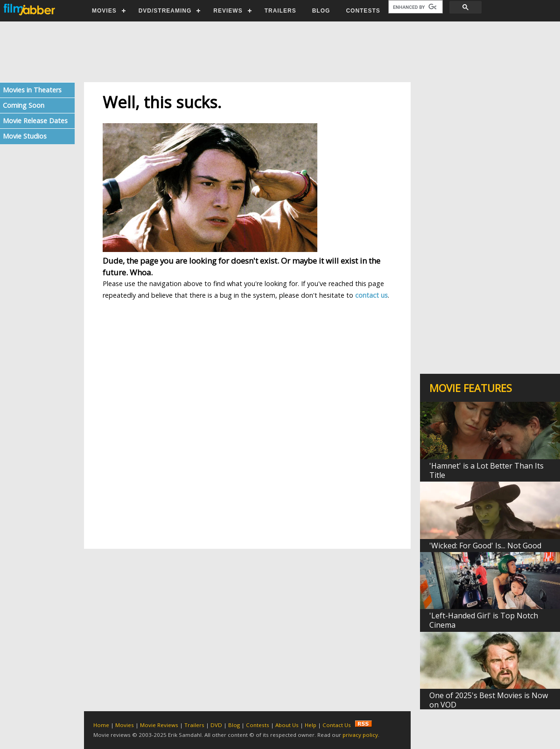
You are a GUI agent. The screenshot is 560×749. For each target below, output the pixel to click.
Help (311, 725)
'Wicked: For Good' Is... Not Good (485, 546)
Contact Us (337, 725)
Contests (258, 725)
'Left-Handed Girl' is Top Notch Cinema (484, 620)
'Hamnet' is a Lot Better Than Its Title (486, 470)
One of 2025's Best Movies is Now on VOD (489, 700)
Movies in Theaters (32, 90)
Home (101, 725)
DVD (216, 725)
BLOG (321, 11)
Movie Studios (25, 136)
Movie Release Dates (35, 121)
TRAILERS (280, 11)
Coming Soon (24, 105)
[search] (415, 7)
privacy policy (360, 735)
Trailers (194, 725)
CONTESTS (363, 11)
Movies (125, 725)
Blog (234, 725)
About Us (287, 725)
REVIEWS (228, 11)
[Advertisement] (280, 52)
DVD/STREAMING (165, 11)
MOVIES (104, 11)
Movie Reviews (159, 725)
